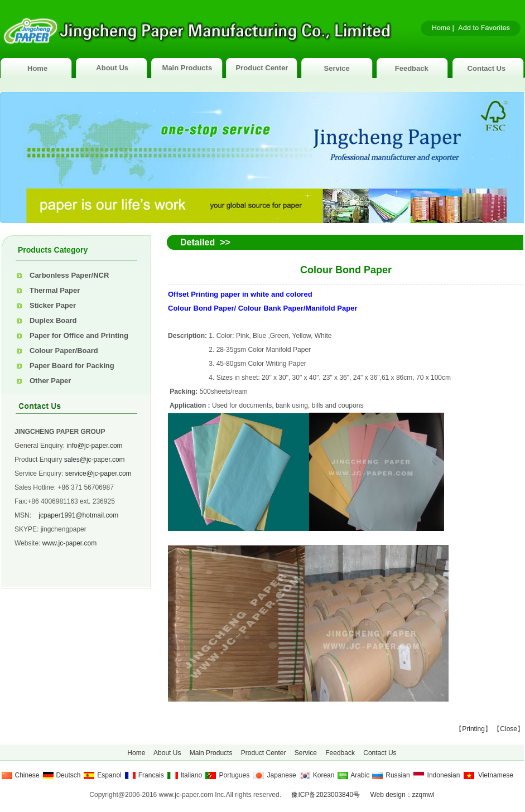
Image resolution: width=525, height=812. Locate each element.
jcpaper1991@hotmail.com (78, 515)
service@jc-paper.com (98, 473)
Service (337, 68)
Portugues (234, 775)
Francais (151, 775)
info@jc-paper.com (94, 446)
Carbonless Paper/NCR (69, 275)
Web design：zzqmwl (402, 795)
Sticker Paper (53, 305)
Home (37, 68)
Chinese (27, 775)
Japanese (282, 775)
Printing (473, 729)
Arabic (360, 775)
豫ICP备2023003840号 (326, 795)
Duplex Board (53, 320)
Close (509, 729)
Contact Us (487, 68)
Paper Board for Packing (72, 366)
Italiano (191, 775)
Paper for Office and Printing (79, 335)
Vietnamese (496, 775)
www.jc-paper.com (69, 543)
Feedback (412, 68)
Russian (398, 775)
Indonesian (444, 775)
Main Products (187, 68)
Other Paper (50, 381)
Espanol (109, 775)
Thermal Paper (55, 290)
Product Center (262, 68)
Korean (324, 775)
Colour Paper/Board (64, 351)
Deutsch (68, 775)
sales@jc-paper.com (95, 460)
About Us (112, 68)
